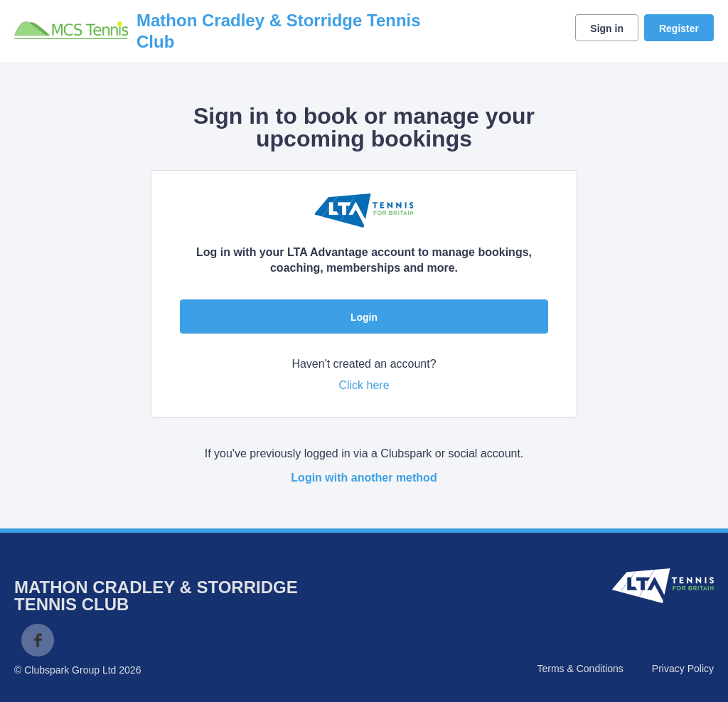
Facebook (38, 640)
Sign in (607, 28)
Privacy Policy (683, 669)
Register (679, 28)
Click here (364, 385)
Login (364, 317)
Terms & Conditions (580, 669)
